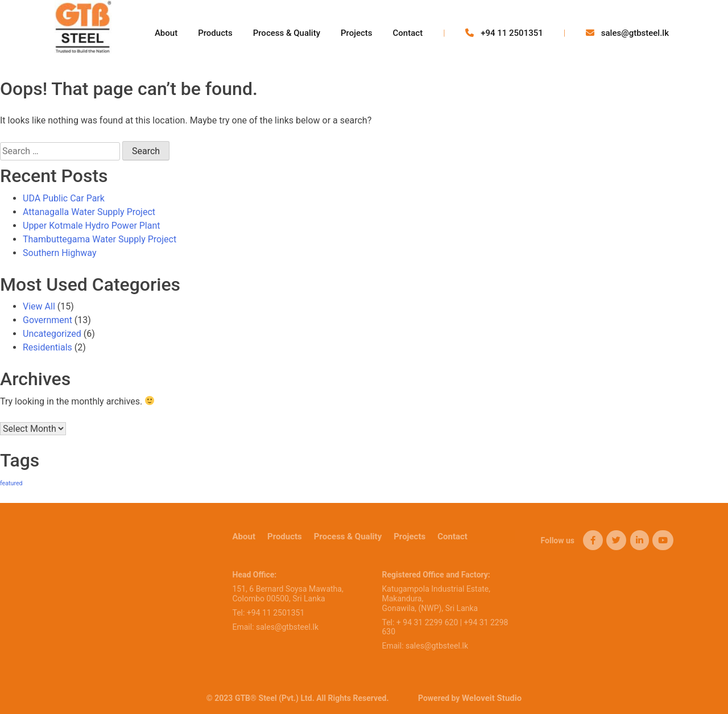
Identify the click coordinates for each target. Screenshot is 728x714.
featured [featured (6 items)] (11, 483)
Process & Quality (287, 33)
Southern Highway (59, 253)
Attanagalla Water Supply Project (89, 212)
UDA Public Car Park (64, 198)
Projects (357, 33)
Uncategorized (52, 334)
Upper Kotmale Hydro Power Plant (92, 226)
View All (39, 306)
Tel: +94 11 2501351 (269, 613)
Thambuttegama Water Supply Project (100, 239)
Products (215, 33)
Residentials (47, 347)
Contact (408, 33)
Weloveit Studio (492, 698)
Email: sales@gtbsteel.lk (276, 627)
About (166, 33)
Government (47, 320)
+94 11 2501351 (504, 33)
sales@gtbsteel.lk (627, 33)
